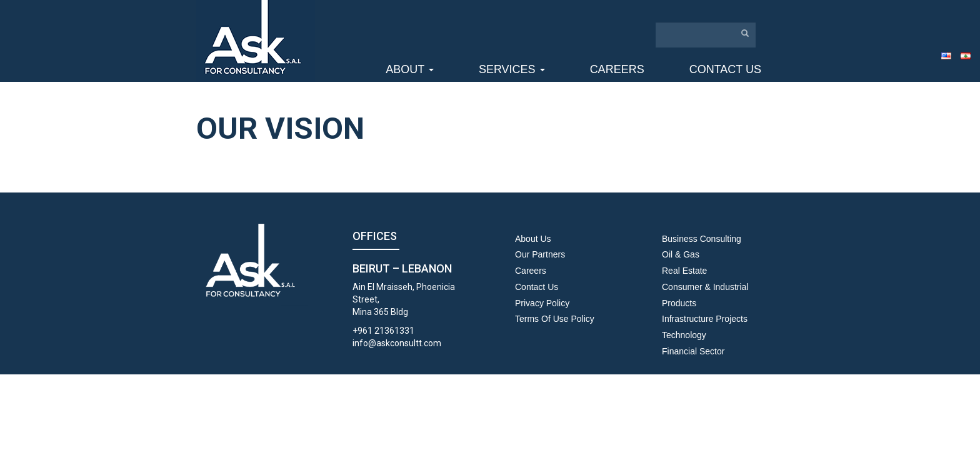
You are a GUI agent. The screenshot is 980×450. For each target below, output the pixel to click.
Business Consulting (702, 239)
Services (512, 69)
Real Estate (684, 271)
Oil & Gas (681, 254)
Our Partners (540, 254)
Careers (617, 69)
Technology (684, 335)
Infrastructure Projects (705, 319)
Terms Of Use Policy (555, 319)
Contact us (725, 69)
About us (533, 239)
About (410, 69)
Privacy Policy (542, 303)
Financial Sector (693, 351)
